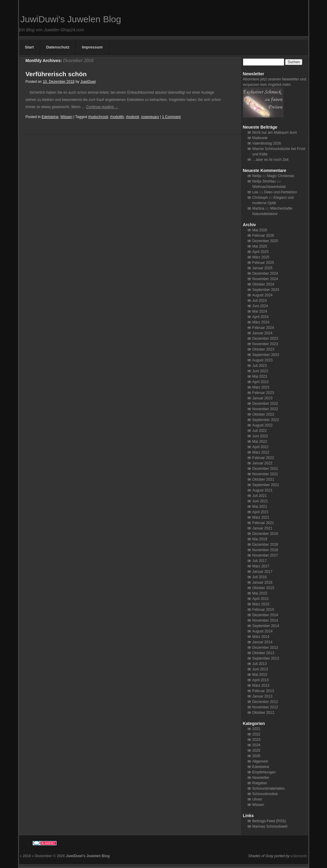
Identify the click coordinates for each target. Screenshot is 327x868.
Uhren (257, 799)
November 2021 (265, 474)
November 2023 (265, 344)
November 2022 (265, 409)
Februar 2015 (263, 610)
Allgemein (260, 761)
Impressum (92, 47)
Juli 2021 (259, 496)
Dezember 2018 (265, 545)
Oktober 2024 (263, 284)
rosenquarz (150, 117)
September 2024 (266, 290)
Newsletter (261, 778)
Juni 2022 (260, 436)
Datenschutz (58, 47)
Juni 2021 (260, 501)
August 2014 (262, 631)
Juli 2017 (259, 561)
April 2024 (260, 317)
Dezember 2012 (265, 702)
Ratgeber (260, 783)
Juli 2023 (259, 366)
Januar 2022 (262, 463)
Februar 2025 (263, 263)
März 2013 (261, 685)
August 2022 (262, 425)
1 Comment (171, 117)
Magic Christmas (280, 176)
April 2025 (260, 252)
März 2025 (261, 257)
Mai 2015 (260, 593)
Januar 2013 (262, 696)
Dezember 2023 (265, 339)
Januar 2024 (262, 333)
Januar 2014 (262, 642)
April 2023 (260, 382)
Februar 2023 (263, 393)
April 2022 (260, 447)
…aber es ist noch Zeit (270, 160)
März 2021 (261, 517)
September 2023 (266, 355)
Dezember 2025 (265, 241)
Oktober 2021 (263, 479)
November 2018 (265, 550)
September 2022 (266, 420)
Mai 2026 (260, 230)
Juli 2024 (259, 301)
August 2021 (262, 490)
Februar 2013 (263, 691)
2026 (256, 756)
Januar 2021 (262, 528)
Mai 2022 (260, 442)
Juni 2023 (260, 371)
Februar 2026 (263, 236)
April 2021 (260, 512)
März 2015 (261, 604)
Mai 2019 (260, 539)
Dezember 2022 (265, 404)
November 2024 (265, 279)
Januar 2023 (262, 398)
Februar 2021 (263, 523)
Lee (255, 192)
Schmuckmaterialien (269, 788)
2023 (256, 740)
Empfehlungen (264, 772)
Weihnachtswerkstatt (269, 187)
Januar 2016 (262, 582)
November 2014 (265, 620)
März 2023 (261, 387)
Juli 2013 (259, 664)
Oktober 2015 (263, 588)
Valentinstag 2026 (267, 143)
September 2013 (266, 658)
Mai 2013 (260, 675)
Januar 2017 (262, 572)
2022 (256, 734)
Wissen (66, 117)
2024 (256, 745)
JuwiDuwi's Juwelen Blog (71, 19)
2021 (256, 729)
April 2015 (260, 599)
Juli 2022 (259, 431)
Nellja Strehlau (264, 181)
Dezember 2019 (265, 534)
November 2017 (265, 555)
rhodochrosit (98, 117)
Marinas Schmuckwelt (270, 826)
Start (30, 47)
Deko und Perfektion (280, 192)
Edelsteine (50, 117)
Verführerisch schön (56, 74)
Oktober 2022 (263, 414)
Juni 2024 (260, 306)
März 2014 (261, 637)
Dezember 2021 (265, 469)
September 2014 (266, 626)
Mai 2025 (260, 246)
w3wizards (299, 856)
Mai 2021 (260, 507)
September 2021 (266, 485)
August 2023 (262, 360)
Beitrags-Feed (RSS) (269, 821)
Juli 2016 (259, 577)
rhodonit (132, 117)
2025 (256, 751)
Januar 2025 (262, 268)
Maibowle (260, 138)
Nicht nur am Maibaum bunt (274, 133)
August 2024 (262, 295)
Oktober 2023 (263, 349)
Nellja (257, 176)
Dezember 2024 (265, 273)
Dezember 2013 (265, 648)
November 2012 (265, 707)
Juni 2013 (260, 669)
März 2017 (261, 566)
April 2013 (260, 680)
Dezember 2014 (265, 615)
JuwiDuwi (88, 82)
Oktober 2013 (263, 653)
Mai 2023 (260, 376)
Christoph (260, 198)
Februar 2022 (263, 458)
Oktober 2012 (263, 713)
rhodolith (117, 117)
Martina (258, 208)
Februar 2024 (263, 328)
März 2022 (261, 452)
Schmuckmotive (265, 794)
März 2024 (261, 322)
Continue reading (102, 107)
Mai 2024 (260, 311)
